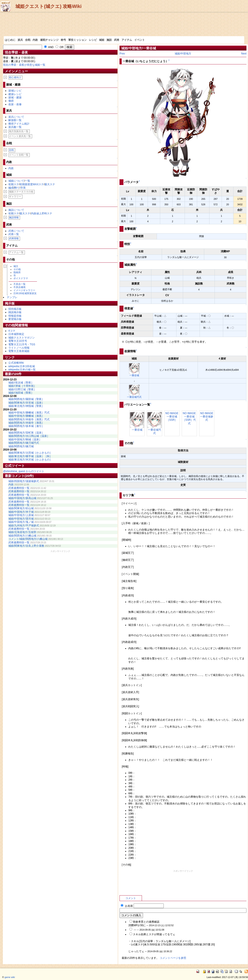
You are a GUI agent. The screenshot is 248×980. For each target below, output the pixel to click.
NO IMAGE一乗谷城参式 (207, 417)
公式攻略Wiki (16, 363)
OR (60, 47)
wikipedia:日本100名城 (22, 366)
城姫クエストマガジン (22, 338)
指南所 (17, 272)
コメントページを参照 (173, 958)
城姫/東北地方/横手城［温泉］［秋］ (30, 456)
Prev (122, 54)
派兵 (20, 40)
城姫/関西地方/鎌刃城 (21, 446)
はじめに (10, 40)
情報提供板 (15, 316)
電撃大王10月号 (18, 341)
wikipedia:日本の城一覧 (22, 370)
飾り (17, 188)
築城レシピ (15, 91)
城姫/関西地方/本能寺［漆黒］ (26, 423)
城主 (16, 266)
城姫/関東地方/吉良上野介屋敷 (26, 546)
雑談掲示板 (15, 312)
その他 (17, 269)
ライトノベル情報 (19, 348)
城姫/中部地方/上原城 (21, 515)
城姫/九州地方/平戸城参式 (24, 526)
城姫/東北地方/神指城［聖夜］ (26, 406)
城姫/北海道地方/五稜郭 (22, 532)
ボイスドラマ (21, 278)
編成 (11, 188)
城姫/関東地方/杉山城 (21, 508)
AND (49, 47)
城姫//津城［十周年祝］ (22, 386)
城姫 (102, 40)
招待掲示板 (15, 309)
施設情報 (14, 217)
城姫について (16, 181)
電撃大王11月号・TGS (22, 344)
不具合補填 (19, 287)
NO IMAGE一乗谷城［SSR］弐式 (189, 418)
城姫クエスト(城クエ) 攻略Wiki (49, 6)
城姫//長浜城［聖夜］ (21, 383)
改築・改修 (15, 104)
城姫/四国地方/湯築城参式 (24, 481)
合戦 (28, 40)
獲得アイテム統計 (19, 124)
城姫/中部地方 (183, 54)
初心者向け (15, 77)
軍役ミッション (77, 40)
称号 (63, 40)
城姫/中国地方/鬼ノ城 (21, 522)
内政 (35, 40)
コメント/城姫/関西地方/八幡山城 (28, 539)
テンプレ (12, 297)
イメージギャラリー (24, 290)
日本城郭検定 (16, 334)
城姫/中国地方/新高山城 (22, 498)
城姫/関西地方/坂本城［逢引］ (26, 426)
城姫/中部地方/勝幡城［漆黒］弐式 (29, 413)
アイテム (127, 40)
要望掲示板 (15, 319)
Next (244, 54)
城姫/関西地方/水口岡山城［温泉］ (29, 436)
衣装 (23, 188)
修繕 (11, 101)
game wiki (10, 977)
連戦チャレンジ (49, 40)
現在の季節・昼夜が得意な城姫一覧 (24, 65)
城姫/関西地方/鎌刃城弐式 (24, 443)
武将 (117, 40)
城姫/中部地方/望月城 (21, 519)
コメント (131, 898)
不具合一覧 (19, 284)
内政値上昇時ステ (42, 213)
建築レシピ (15, 94)
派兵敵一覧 (15, 127)
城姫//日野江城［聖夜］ (22, 389)
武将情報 (14, 238)
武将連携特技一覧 (19, 488)
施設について (16, 210)
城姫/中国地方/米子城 (21, 512)
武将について (16, 231)
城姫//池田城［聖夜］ (21, 393)
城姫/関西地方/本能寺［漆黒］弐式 (29, 419)
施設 (109, 40)
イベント (140, 40)
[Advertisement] (124, 24)
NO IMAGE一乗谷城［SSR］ (172, 417)
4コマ (12, 331)
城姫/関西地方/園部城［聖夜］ (26, 399)
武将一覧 (14, 234)
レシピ (93, 40)
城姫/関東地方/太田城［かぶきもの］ (30, 453)
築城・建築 (15, 97)
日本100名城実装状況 (25, 293)
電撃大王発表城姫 (19, 351)
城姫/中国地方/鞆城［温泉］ (25, 440)
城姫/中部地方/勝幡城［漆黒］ (26, 416)
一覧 (28, 181)
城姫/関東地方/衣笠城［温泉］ (26, 403)
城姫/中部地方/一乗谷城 (139, 48)
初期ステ (14, 184)
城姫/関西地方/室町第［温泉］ (26, 433)
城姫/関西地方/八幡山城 (22, 536)
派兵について (16, 117)
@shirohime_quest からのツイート (24, 471)
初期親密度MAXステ (32, 184)
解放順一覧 (15, 120)
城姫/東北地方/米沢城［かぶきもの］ (30, 460)
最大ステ (50, 184)
